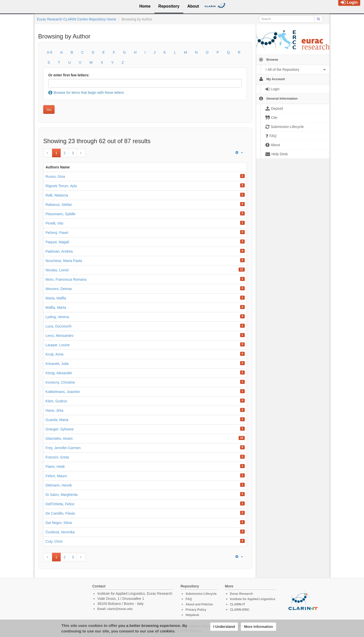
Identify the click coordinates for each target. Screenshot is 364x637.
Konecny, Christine (60, 382)
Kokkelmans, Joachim (63, 392)
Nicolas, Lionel (57, 270)
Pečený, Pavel (57, 233)
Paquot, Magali (57, 242)
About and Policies (199, 604)
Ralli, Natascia (57, 195)
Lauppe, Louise (58, 345)
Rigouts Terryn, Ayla (61, 186)
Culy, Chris (54, 541)
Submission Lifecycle (201, 594)
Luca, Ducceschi (59, 326)
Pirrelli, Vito (54, 223)
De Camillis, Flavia (60, 513)
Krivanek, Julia (57, 364)
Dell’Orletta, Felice (60, 504)
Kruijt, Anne (55, 354)
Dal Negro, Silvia (59, 523)
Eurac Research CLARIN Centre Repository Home (77, 19)
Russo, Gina (55, 177)
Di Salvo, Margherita (62, 495)
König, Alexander (59, 373)
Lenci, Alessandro (60, 336)
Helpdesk (192, 615)
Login (349, 2)
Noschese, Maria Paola (64, 261)
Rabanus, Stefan (59, 205)
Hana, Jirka (54, 410)
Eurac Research (242, 594)
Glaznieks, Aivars (59, 438)
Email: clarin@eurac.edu (115, 609)
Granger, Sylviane (60, 429)
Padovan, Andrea (59, 251)
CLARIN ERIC (240, 610)
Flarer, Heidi (55, 467)
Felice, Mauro (56, 476)
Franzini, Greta (57, 457)
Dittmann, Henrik (59, 485)
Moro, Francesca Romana (66, 279)
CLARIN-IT (238, 604)
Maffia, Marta (56, 307)
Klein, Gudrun (56, 401)
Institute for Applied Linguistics (253, 599)
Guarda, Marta (57, 420)
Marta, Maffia (56, 298)
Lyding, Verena (57, 317)
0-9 (50, 52)
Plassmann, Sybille (60, 214)
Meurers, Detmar (59, 289)
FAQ (189, 599)
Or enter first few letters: (69, 75)
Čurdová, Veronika (60, 532)
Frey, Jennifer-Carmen (63, 448)
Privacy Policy (196, 610)
